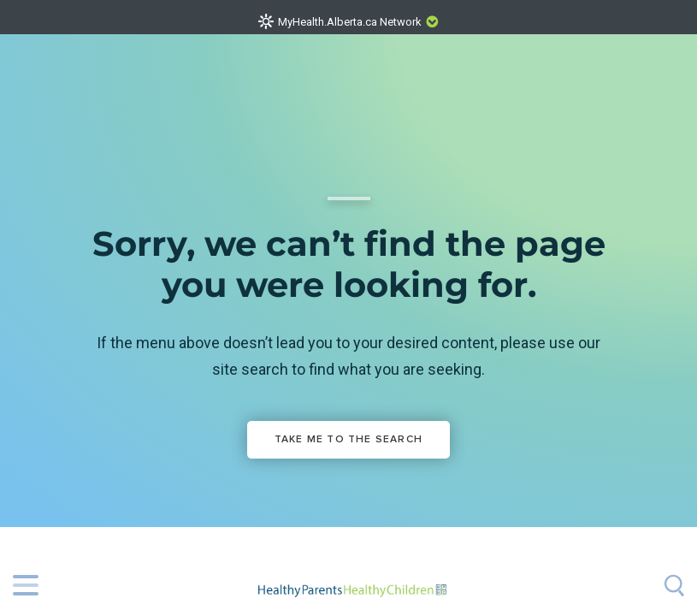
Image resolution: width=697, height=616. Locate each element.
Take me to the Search (348, 440)
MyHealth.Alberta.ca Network (350, 22)
